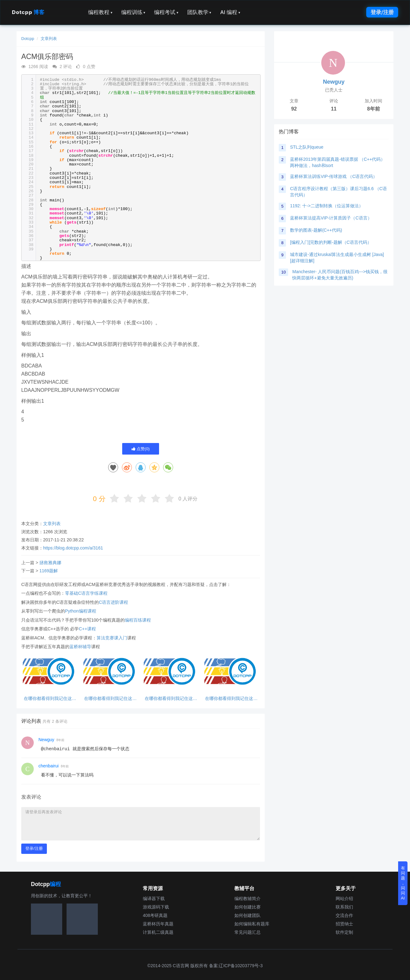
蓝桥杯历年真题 (158, 924)
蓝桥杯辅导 (80, 647)
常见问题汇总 (247, 932)
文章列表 (49, 39)
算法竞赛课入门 (112, 638)
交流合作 (344, 915)
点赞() (141, 449)
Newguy (46, 740)
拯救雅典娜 (50, 563)
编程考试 (166, 12)
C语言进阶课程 (113, 602)
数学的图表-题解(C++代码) (316, 230)
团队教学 (199, 12)
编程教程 (100, 12)
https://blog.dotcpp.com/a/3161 (73, 548)
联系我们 (344, 907)
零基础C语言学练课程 (86, 593)
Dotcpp (28, 12)
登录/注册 (382, 12)
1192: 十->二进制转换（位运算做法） (327, 206)
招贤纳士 (344, 924)
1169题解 (49, 571)
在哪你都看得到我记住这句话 (50, 699)
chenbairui (49, 766)
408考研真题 (155, 915)
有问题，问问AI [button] (403, 883)
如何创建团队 (247, 915)
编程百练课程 (138, 620)
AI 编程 (230, 12)
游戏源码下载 (156, 907)
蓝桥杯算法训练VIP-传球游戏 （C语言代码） (334, 176)
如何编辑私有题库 (252, 924)
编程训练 (133, 12)
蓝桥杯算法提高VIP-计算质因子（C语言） (331, 218)
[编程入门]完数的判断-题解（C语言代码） (331, 242)
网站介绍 (344, 899)
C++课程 (87, 629)
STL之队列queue (307, 147)
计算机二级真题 (158, 932)
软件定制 (344, 932)
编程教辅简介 (247, 899)
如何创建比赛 (247, 907)
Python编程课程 (81, 611)
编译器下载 (154, 899)
